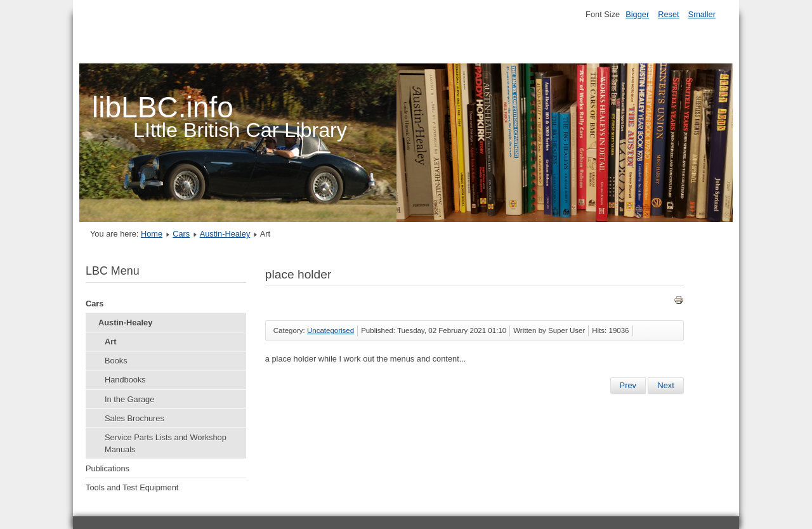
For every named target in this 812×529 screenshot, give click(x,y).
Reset (668, 14)
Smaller (702, 14)
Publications (108, 468)
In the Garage (129, 399)
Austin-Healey (225, 234)
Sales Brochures (134, 418)
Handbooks (125, 380)
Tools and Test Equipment (132, 487)
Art (110, 342)
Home (152, 234)
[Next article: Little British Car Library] (665, 386)
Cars (181, 234)
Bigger (637, 14)
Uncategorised (331, 330)
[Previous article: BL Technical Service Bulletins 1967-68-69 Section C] (628, 386)
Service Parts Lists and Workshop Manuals (166, 443)
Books (116, 361)
